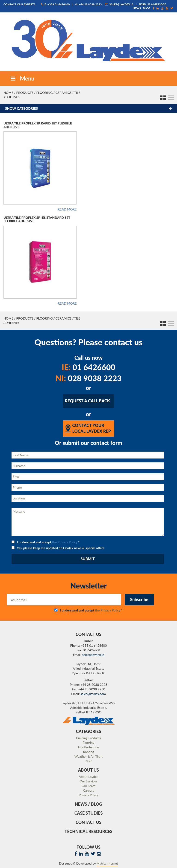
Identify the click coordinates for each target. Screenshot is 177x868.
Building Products (88, 738)
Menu (22, 78)
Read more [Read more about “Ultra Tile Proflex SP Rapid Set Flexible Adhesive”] (67, 209)
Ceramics (64, 93)
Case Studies (89, 813)
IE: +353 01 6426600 (55, 4)
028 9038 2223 (89, 378)
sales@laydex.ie (119, 4)
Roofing (88, 752)
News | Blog (142, 8)
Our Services (88, 781)
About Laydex (89, 777)
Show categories (21, 108)
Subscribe (139, 600)
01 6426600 (88, 367)
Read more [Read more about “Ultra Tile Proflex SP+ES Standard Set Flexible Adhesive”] (67, 303)
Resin (89, 761)
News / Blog (89, 804)
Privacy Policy (88, 795)
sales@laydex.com (93, 694)
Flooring (44, 93)
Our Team (88, 786)
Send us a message (151, 4)
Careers (88, 790)
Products (25, 93)
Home (8, 93)
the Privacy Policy (65, 542)
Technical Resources (88, 831)
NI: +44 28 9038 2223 (88, 4)
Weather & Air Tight (88, 756)
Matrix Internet (107, 863)
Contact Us (88, 822)
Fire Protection (88, 747)
